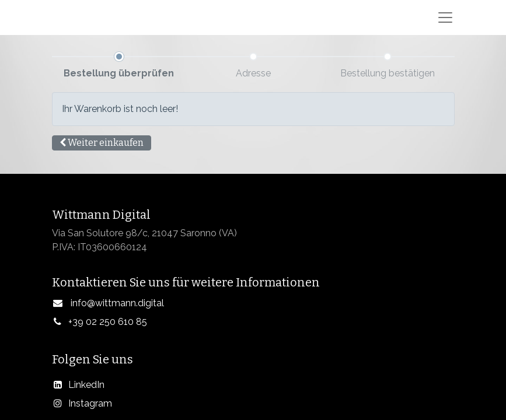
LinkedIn (86, 385)
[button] (102, 143)
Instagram (90, 403)
